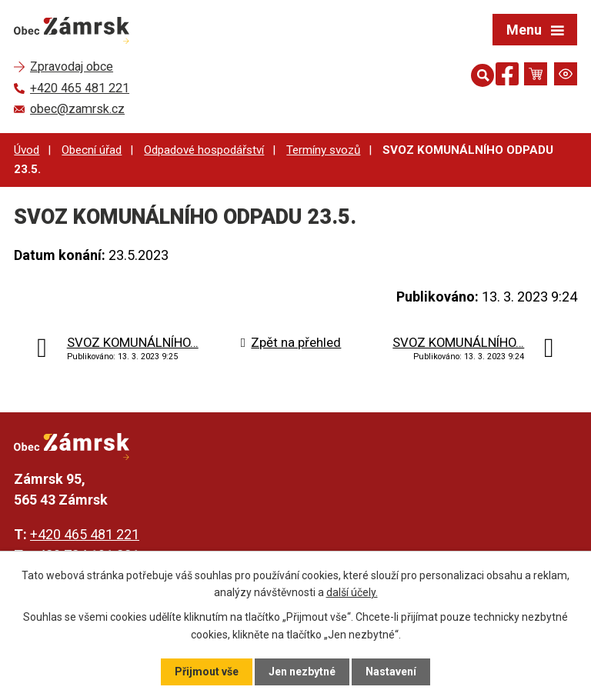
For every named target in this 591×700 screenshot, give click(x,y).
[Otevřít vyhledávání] (479, 74)
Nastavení (391, 672)
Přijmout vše (207, 672)
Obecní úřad (92, 150)
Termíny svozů (323, 150)
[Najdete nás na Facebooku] (507, 77)
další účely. (352, 592)
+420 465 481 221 (85, 534)
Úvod (27, 150)
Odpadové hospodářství (204, 150)
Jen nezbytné (302, 672)
